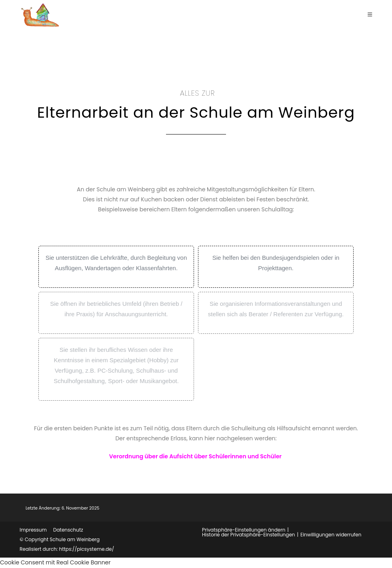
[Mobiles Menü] (370, 15)
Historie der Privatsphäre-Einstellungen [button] (249, 535)
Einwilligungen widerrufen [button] (331, 535)
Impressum (33, 530)
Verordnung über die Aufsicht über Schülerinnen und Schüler (195, 456)
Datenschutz (68, 530)
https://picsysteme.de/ (86, 549)
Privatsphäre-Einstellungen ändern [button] (244, 530)
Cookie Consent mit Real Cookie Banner (55, 562)
